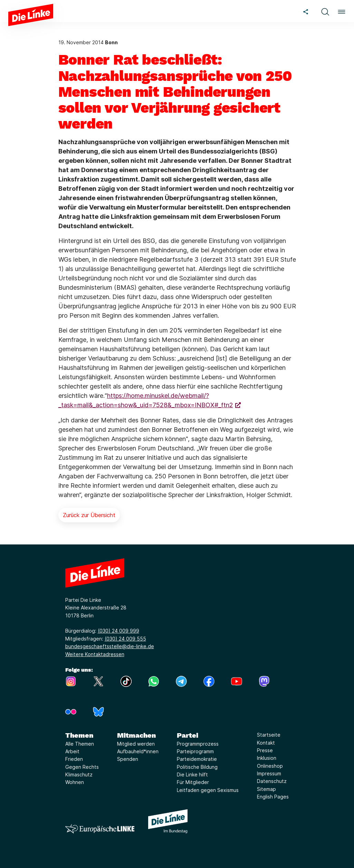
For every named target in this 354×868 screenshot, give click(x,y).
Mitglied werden (136, 744)
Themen (79, 735)
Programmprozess (198, 744)
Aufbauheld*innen (138, 751)
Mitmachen (136, 735)
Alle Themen (80, 744)
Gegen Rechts (82, 767)
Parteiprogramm (195, 751)
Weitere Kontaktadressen (95, 654)
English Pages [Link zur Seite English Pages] (273, 797)
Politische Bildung (197, 767)
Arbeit (72, 751)
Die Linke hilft (192, 774)
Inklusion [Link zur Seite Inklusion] (267, 758)
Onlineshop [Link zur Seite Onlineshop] (270, 766)
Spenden (128, 759)
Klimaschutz (79, 774)
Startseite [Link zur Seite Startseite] (269, 735)
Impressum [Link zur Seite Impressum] (269, 773)
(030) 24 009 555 (125, 639)
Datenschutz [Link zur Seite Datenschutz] (272, 781)
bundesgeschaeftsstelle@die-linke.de (110, 646)
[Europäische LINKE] (100, 829)
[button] (325, 11)
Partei (188, 735)
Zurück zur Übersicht (89, 515)
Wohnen (75, 782)
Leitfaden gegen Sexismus (208, 790)
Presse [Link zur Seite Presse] (265, 750)
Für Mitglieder (193, 782)
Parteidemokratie (197, 759)
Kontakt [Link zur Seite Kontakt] (266, 743)
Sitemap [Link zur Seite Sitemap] (266, 789)
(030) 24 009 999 (118, 631)
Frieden (74, 759)
